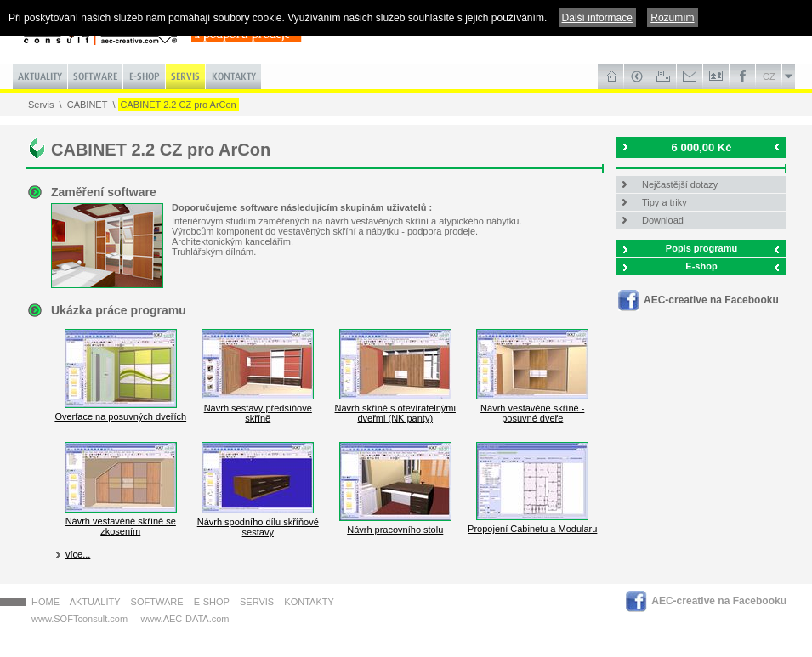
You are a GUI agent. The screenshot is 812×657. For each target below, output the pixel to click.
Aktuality (95, 602)
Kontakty (309, 602)
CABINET (88, 105)
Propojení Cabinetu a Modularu (532, 524)
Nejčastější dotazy (680, 184)
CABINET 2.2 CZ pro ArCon (179, 105)
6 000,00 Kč (702, 147)
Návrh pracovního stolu (395, 524)
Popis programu (701, 248)
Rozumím (672, 18)
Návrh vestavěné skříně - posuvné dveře (532, 408)
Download (663, 220)
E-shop (701, 266)
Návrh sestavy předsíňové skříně (258, 408)
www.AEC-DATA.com (185, 619)
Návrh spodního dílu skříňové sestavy (258, 522)
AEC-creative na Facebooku (711, 300)
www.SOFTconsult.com (79, 619)
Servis (41, 105)
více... (78, 554)
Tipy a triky (664, 202)
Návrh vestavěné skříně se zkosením (121, 521)
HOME (45, 602)
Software (157, 602)
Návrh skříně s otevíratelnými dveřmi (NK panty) (395, 408)
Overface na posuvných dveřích (120, 411)
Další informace (597, 18)
